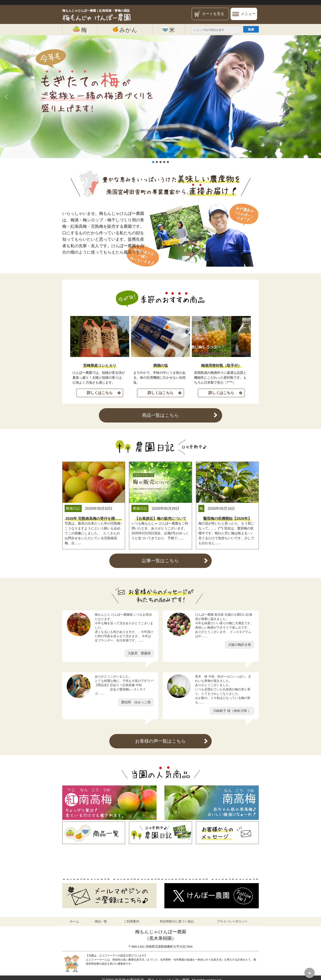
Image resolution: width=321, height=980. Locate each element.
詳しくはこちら (100, 393)
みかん (125, 30)
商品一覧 (101, 921)
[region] (160, 100)
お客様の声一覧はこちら (160, 741)
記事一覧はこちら (160, 561)
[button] (6, 97)
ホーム (74, 921)
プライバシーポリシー (232, 921)
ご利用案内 (132, 921)
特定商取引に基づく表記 (177, 921)
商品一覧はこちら (160, 415)
